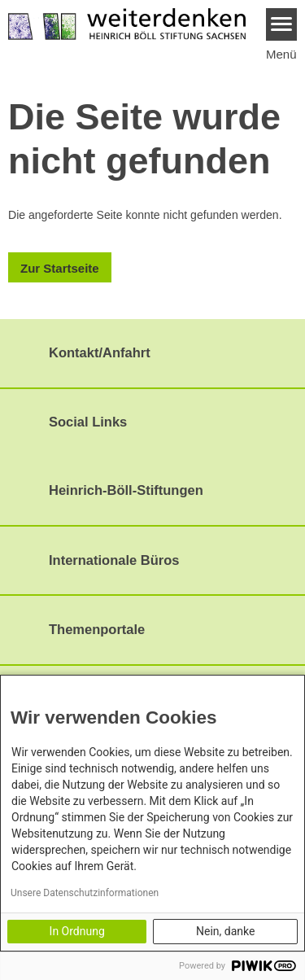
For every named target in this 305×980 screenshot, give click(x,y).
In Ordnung (77, 931)
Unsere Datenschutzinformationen (85, 893)
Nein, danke (225, 931)
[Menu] (282, 24)
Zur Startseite (60, 268)
